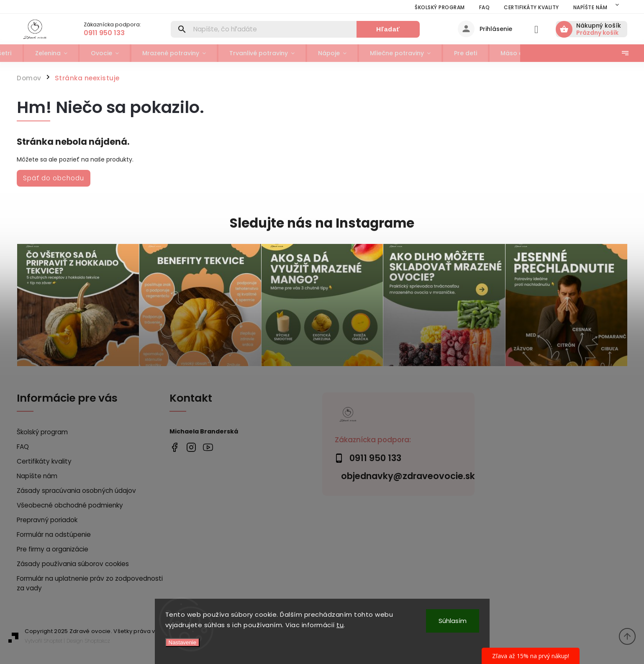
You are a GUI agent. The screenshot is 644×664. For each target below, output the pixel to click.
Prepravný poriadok (47, 520)
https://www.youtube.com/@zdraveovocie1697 (208, 447)
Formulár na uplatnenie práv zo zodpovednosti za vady (90, 583)
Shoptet (53, 641)
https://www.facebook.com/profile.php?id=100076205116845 (175, 447)
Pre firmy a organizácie (53, 549)
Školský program (440, 7)
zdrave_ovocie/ (191, 447)
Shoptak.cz (97, 641)
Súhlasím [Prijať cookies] (453, 621)
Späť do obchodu (54, 178)
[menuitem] (32, 53)
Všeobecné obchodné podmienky (70, 505)
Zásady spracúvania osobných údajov (76, 491)
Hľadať (389, 29)
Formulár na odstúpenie (54, 535)
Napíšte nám (590, 7)
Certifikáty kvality (531, 7)
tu (340, 625)
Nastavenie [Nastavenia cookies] (183, 642)
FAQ (485, 7)
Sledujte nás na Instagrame (322, 223)
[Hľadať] (263, 29)
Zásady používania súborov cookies (73, 564)
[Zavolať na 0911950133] (121, 33)
